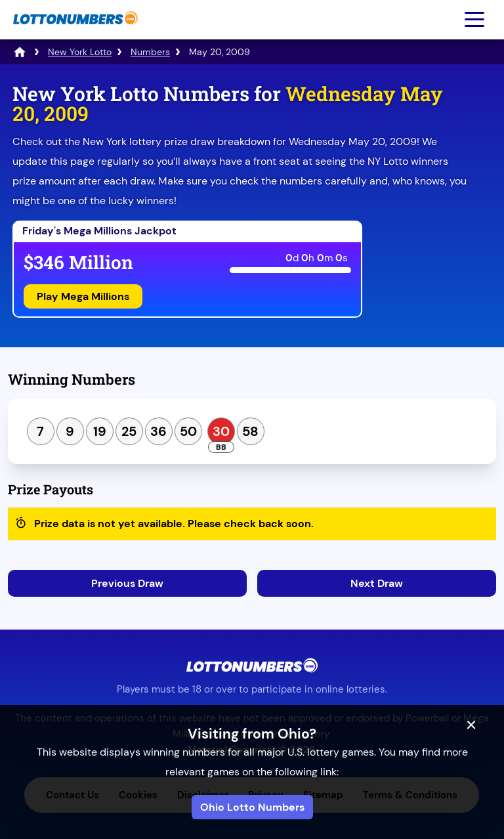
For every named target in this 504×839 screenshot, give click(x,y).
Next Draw (377, 583)
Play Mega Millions (83, 296)
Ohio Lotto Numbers (252, 807)
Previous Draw (127, 583)
